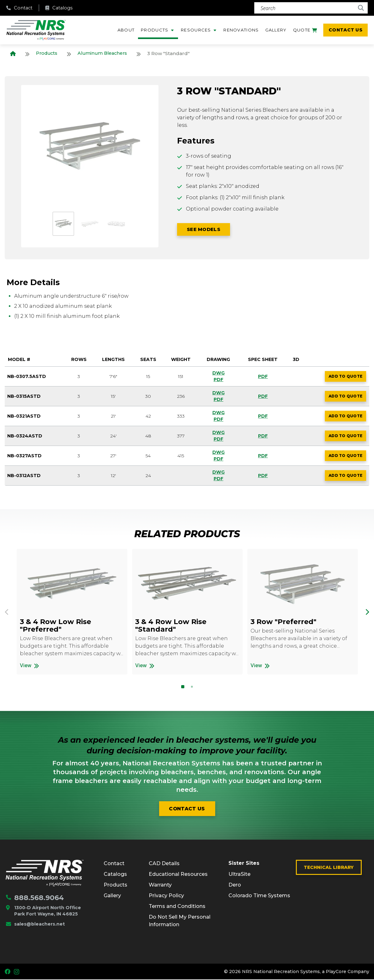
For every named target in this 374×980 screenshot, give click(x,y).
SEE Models (207, 230)
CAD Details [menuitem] (164, 864)
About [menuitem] (126, 30)
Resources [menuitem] (196, 30)
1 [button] (183, 687)
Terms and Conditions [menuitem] (177, 907)
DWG (218, 373)
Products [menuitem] (155, 30)
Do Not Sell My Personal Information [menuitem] (180, 921)
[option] (90, 146)
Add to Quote (347, 378)
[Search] (311, 8)
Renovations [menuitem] (241, 30)
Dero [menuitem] (235, 885)
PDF (218, 380)
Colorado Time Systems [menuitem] (259, 896)
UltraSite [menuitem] (239, 874)
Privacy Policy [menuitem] (166, 896)
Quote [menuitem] (305, 31)
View (58, 665)
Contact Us (345, 30)
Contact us (187, 809)
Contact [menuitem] (114, 864)
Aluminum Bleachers (105, 53)
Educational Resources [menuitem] (178, 875)
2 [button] (192, 687)
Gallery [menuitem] (276, 30)
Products (47, 53)
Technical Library (329, 868)
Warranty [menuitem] (160, 885)
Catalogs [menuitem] (115, 875)
